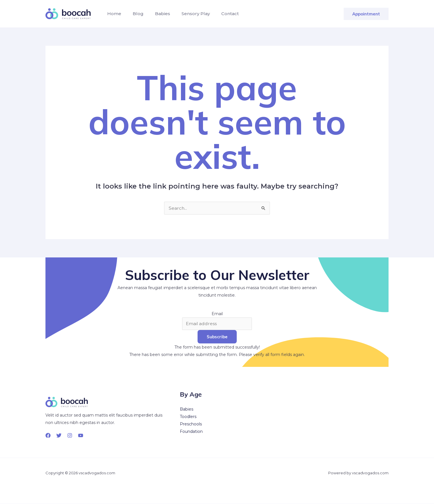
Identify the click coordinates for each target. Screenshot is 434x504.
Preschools (191, 424)
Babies (157, 14)
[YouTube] (81, 436)
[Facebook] (48, 436)
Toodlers (188, 417)
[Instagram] (70, 436)
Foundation (191, 432)
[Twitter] (59, 436)
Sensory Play (188, 14)
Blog (135, 14)
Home (113, 14)
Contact (220, 14)
